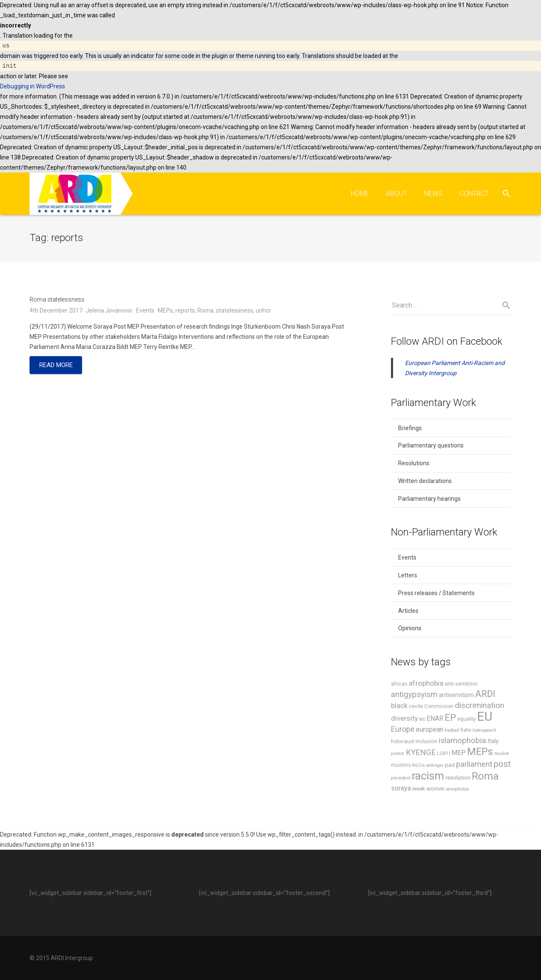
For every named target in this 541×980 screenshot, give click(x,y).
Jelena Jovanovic (109, 311)
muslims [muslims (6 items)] (401, 766)
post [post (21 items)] (502, 765)
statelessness (235, 311)
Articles (408, 612)
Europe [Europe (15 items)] (403, 730)
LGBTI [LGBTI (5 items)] (444, 755)
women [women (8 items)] (436, 790)
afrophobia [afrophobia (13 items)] (426, 684)
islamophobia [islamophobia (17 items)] (462, 742)
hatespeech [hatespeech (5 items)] (484, 732)
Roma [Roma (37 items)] (485, 777)
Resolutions (414, 464)
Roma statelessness (57, 301)
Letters (408, 576)
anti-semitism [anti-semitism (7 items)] (461, 685)
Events (145, 311)
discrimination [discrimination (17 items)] (480, 707)
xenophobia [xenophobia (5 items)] (457, 790)
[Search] (507, 194)
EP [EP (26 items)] (450, 719)
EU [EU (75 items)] (485, 718)
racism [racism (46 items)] (428, 777)
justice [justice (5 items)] (398, 755)
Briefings (410, 429)
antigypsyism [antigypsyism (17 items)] (414, 696)
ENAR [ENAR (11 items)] (435, 720)
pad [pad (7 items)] (450, 766)
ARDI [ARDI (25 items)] (485, 695)
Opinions (410, 629)
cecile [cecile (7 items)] (416, 707)
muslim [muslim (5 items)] (502, 755)
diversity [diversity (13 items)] (404, 719)
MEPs (165, 311)
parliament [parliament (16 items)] (474, 765)
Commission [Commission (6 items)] (439, 708)
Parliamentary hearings (429, 500)
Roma (205, 311)
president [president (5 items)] (401, 779)
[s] (451, 307)
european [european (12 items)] (430, 731)
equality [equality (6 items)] (467, 720)
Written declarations (425, 482)
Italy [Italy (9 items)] (493, 743)
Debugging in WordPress (33, 86)
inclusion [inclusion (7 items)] (426, 743)
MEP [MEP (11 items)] (459, 754)
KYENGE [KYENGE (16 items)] (421, 754)
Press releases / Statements (436, 594)
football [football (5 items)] (452, 732)
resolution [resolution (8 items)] (458, 779)
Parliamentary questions (431, 447)
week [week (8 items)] (419, 790)
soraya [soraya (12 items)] (401, 789)
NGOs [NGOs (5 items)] (418, 767)
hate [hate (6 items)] (466, 731)
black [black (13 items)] (399, 707)
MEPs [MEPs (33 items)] (480, 753)
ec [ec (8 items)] (422, 720)
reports (185, 311)
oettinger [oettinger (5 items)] (435, 767)
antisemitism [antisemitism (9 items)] (456, 696)
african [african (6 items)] (399, 685)
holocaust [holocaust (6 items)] (403, 743)
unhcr (263, 311)
